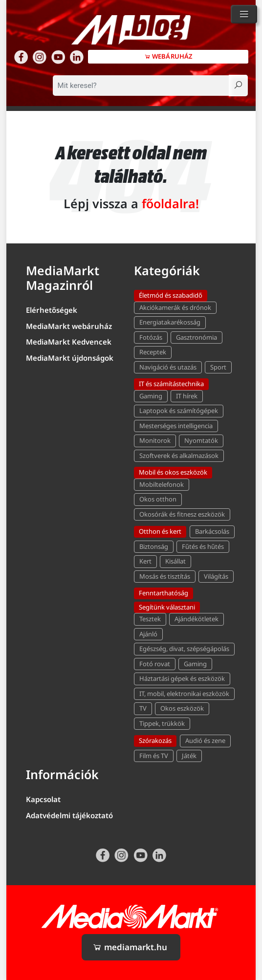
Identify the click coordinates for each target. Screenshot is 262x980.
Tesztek (150, 619)
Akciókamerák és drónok (175, 307)
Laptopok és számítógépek (179, 411)
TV (143, 708)
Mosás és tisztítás (165, 576)
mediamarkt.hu (130, 947)
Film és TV (154, 756)
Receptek (153, 352)
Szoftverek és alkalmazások (179, 456)
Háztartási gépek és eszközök (182, 678)
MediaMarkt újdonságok (70, 358)
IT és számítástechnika (171, 384)
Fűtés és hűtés (203, 546)
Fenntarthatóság (164, 593)
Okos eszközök (182, 708)
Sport (218, 367)
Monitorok (155, 440)
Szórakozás (155, 740)
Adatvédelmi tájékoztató (69, 815)
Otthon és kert (160, 531)
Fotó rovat (155, 664)
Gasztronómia (196, 337)
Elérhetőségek (52, 310)
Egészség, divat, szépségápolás (184, 649)
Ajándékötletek (196, 619)
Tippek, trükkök (162, 723)
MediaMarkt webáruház (69, 326)
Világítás (216, 576)
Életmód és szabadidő (171, 295)
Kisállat (175, 561)
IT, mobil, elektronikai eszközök (184, 694)
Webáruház (168, 56)
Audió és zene (205, 740)
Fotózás (151, 337)
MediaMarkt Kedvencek (69, 342)
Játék (189, 756)
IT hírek (187, 396)
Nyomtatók (201, 440)
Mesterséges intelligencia (176, 426)
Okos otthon (158, 499)
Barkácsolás (212, 531)
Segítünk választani (167, 607)
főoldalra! (170, 203)
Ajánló (148, 634)
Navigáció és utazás (168, 367)
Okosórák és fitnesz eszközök (182, 514)
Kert (145, 561)
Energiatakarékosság (170, 322)
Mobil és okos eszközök (173, 472)
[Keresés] (238, 86)
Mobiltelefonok (162, 484)
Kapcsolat (43, 799)
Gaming (151, 396)
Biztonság (154, 546)
